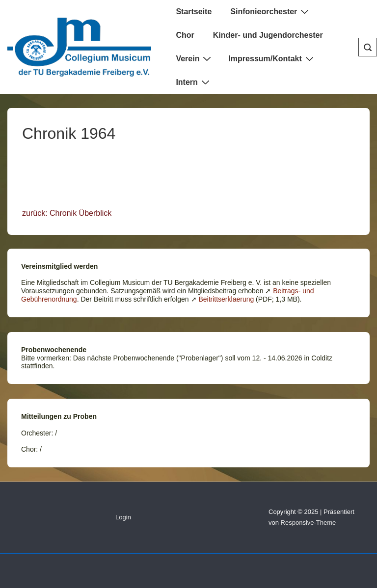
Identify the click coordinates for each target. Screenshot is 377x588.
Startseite (194, 12)
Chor (185, 35)
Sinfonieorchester (271, 11)
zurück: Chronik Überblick (67, 213)
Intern (194, 82)
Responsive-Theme (309, 523)
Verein (195, 58)
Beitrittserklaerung (226, 299)
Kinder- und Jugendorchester (268, 35)
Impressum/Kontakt (272, 58)
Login (123, 517)
